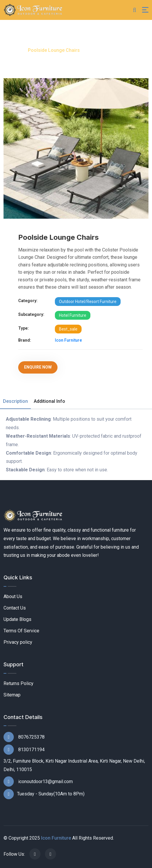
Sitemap (12, 695)
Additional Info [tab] (49, 401)
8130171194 (24, 750)
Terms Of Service (21, 631)
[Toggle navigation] (145, 10)
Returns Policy (18, 683)
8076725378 (24, 737)
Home (11, 50)
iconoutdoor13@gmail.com (38, 781)
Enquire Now (38, 367)
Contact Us (15, 608)
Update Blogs (17, 619)
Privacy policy (18, 642)
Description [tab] (15, 401)
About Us (13, 596)
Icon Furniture (68, 340)
